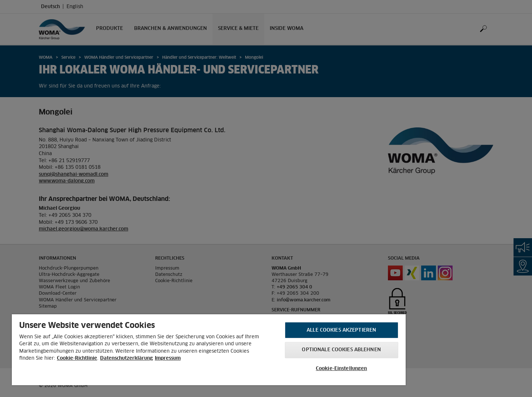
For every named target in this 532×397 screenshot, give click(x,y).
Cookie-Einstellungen (342, 369)
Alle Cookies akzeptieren (341, 330)
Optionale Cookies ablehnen (341, 350)
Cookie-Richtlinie (77, 358)
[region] (209, 350)
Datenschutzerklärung (127, 358)
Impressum (168, 358)
